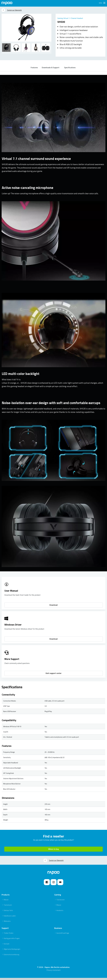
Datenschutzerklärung (11, 957)
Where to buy (53, 851)
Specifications (71, 69)
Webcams (7, 923)
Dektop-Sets (8, 913)
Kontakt (7, 946)
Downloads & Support (51, 69)
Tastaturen (8, 907)
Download (53, 607)
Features (34, 69)
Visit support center (53, 675)
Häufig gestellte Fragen (12, 941)
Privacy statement (54, 972)
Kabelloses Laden (10, 918)
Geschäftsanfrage (63, 935)
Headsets (60, 913)
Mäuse (6, 902)
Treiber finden (9, 935)
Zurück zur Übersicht (12, 10)
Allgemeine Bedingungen (12, 951)
